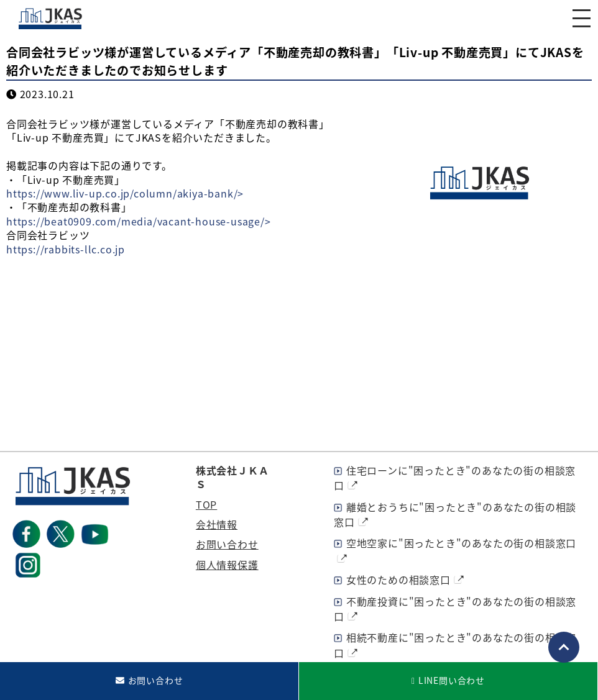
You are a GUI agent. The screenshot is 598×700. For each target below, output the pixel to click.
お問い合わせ (227, 544)
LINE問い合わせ (452, 680)
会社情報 (217, 524)
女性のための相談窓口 (398, 580)
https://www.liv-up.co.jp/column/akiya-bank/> (125, 193)
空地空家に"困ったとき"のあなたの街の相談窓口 (461, 543)
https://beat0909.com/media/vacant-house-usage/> (139, 221)
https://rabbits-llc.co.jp (66, 249)
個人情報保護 (227, 565)
